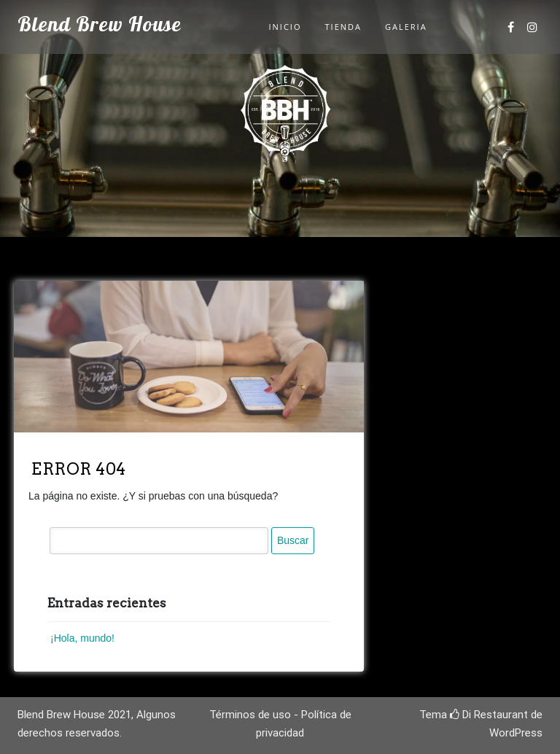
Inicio (285, 27)
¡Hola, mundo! (82, 638)
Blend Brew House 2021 (74, 715)
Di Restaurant (489, 715)
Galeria (406, 27)
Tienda (343, 27)
